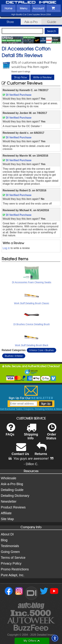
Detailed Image (31, 2)
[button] (55, 638)
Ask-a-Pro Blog (12, 484)
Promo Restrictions (15, 569)
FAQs (10, 432)
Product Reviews (13, 507)
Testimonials (10, 546)
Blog (4, 540)
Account (38, 8)
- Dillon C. (31, 464)
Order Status (51, 433)
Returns (41, 451)
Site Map (7, 519)
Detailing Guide (12, 490)
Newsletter (9, 501)
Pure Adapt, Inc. (13, 575)
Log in (6, 248)
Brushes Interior (14, 356)
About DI (7, 534)
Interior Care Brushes (41, 350)
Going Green (10, 552)
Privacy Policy (11, 563)
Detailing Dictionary (15, 496)
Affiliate (6, 513)
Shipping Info (31, 433)
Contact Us (20, 451)
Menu (24, 8)
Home (8, 8)
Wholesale (9, 478)
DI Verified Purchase (17, 95)
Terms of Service (13, 558)
